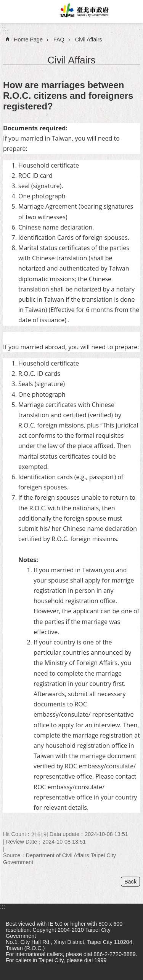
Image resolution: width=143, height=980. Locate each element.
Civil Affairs (89, 40)
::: (2, 26)
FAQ (59, 40)
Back (130, 882)
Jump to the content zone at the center (4, 4)
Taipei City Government (83, 11)
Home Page (28, 40)
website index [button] (11, 11)
